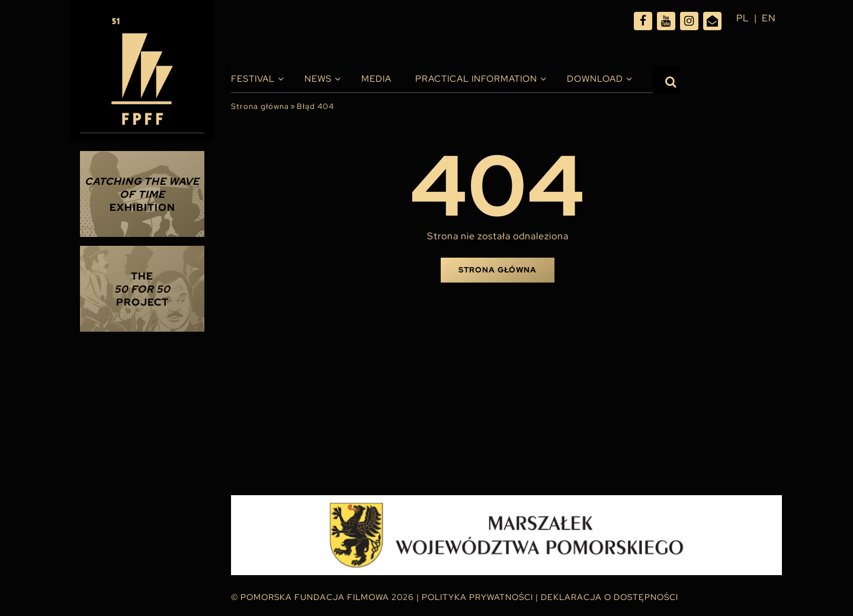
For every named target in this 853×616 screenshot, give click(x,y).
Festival (253, 79)
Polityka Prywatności (477, 597)
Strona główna (260, 106)
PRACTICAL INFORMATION (476, 79)
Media (376, 79)
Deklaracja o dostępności (610, 597)
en (769, 18)
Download (595, 79)
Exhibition (142, 194)
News (318, 79)
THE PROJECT (142, 289)
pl (743, 18)
